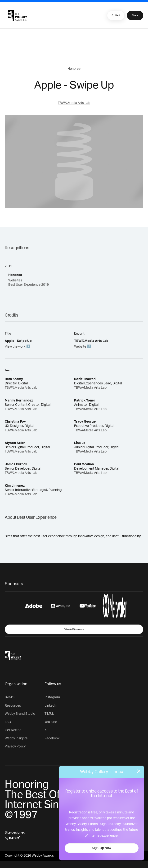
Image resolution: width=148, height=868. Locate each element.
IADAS (10, 697)
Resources (13, 706)
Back (115, 15)
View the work (15, 347)
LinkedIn (51, 706)
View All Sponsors (74, 629)
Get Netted (13, 730)
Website (80, 347)
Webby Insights (16, 738)
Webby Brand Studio (20, 714)
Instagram (52, 697)
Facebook (52, 738)
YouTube (51, 722)
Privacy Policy (15, 747)
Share (135, 15)
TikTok (49, 714)
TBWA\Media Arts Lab (74, 103)
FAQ (8, 722)
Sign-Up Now (102, 848)
